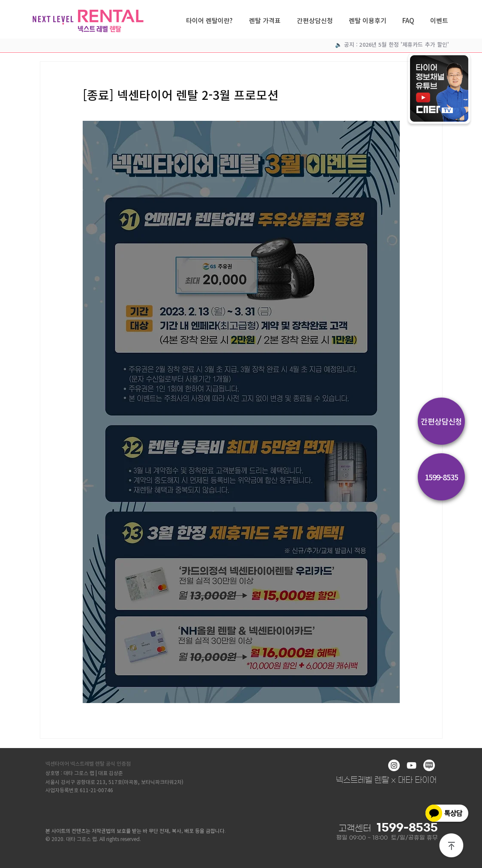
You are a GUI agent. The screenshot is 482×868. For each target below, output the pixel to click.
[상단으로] (452, 846)
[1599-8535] (441, 477)
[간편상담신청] (441, 421)
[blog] (429, 765)
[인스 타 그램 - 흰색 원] (394, 765)
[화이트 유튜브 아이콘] (412, 765)
